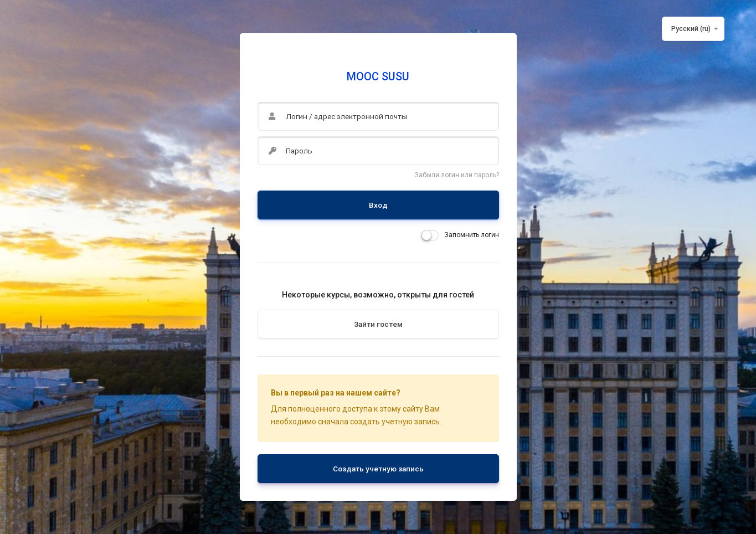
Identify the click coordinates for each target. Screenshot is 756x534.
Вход (378, 205)
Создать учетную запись (378, 469)
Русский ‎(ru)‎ (691, 29)
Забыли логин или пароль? (457, 175)
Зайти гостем (378, 324)
